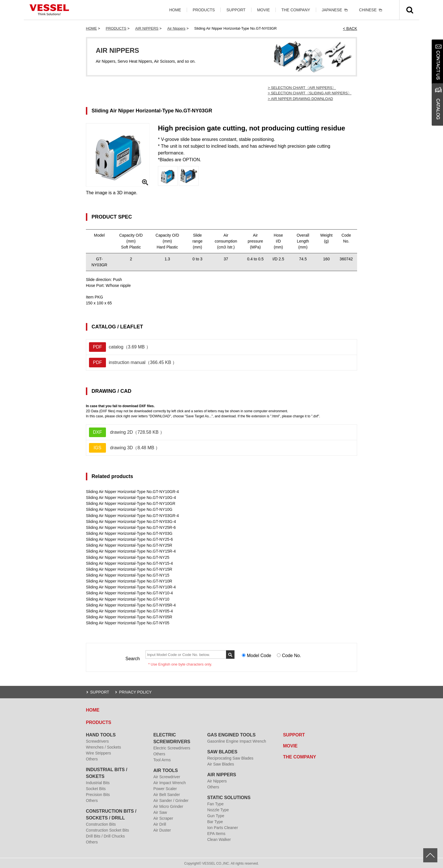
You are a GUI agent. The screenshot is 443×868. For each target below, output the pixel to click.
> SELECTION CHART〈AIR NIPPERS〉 (302, 88)
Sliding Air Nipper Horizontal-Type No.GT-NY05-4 (129, 610)
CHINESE (368, 10)
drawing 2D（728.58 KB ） (127, 432)
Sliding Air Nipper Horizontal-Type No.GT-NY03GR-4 (132, 515)
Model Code (259, 655)
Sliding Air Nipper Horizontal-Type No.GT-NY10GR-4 (132, 492)
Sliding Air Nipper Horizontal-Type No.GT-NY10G (129, 509)
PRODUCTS (204, 10)
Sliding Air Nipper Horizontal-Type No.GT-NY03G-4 (131, 521)
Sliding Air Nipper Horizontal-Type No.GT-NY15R (129, 569)
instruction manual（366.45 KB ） (133, 363)
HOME (175, 10)
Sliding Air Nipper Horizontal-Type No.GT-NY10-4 (129, 592)
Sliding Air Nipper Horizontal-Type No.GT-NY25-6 (129, 539)
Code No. (292, 655)
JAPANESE (332, 10)
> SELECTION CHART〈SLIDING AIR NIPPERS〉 (310, 93)
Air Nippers (176, 28)
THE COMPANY (296, 10)
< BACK (350, 29)
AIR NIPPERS (147, 28)
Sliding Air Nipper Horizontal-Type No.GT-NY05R (129, 616)
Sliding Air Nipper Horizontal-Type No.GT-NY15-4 (129, 563)
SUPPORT (236, 10)
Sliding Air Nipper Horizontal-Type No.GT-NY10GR (130, 503)
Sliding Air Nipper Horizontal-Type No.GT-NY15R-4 (131, 551)
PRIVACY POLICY (135, 691)
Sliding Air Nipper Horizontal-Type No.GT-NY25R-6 (131, 527)
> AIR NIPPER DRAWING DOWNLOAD (300, 99)
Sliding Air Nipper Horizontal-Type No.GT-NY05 (127, 622)
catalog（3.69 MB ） (120, 347)
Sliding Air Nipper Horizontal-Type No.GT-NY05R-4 (131, 604)
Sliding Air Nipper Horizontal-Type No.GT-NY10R (129, 581)
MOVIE (263, 10)
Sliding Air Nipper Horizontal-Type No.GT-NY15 (127, 575)
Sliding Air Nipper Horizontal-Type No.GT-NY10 (127, 598)
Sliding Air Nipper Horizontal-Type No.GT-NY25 (127, 557)
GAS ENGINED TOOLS (231, 734)
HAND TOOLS (101, 734)
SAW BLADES (222, 751)
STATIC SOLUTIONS (229, 797)
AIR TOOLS (166, 770)
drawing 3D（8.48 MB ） (124, 448)
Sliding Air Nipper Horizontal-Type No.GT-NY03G (129, 533)
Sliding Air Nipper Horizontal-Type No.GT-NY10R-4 (131, 586)
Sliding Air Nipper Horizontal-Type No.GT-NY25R (129, 545)
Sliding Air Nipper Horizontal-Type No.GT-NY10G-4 (131, 498)
